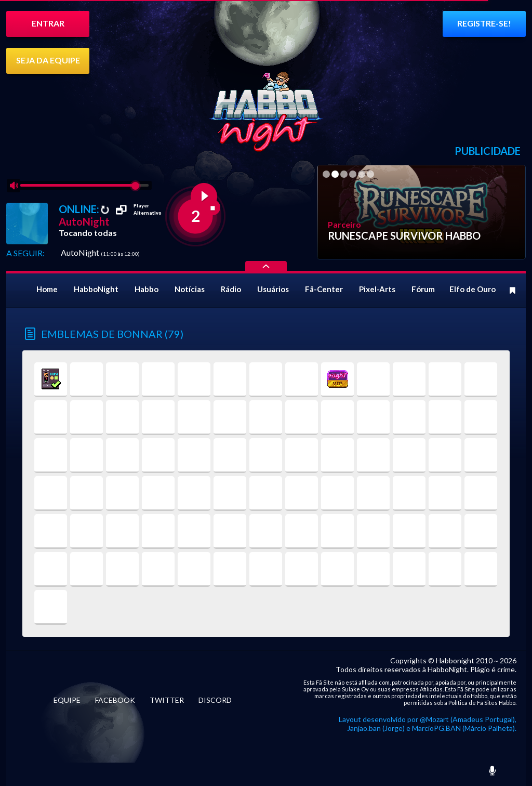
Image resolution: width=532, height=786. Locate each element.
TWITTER (167, 700)
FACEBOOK (115, 700)
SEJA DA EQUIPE (48, 60)
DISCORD (215, 700)
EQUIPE (67, 700)
